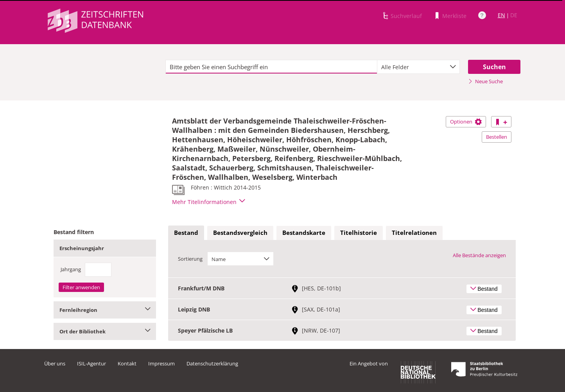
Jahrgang (71, 269)
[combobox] (418, 67)
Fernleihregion (105, 310)
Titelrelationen (414, 233)
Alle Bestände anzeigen (479, 255)
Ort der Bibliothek (105, 331)
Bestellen (497, 137)
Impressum (161, 363)
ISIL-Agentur (91, 363)
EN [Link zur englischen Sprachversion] (501, 15)
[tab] (186, 233)
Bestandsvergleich (240, 233)
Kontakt (127, 363)
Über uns (55, 363)
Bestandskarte (304, 233)
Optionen (466, 122)
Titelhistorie (359, 233)
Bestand (186, 233)
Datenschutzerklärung (212, 363)
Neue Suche (485, 81)
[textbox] (272, 67)
